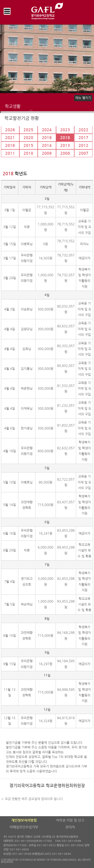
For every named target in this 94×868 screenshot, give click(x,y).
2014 (47, 146)
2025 (28, 130)
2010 (28, 153)
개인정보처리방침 (24, 820)
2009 (47, 153)
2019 (47, 138)
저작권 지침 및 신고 (70, 820)
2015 (28, 146)
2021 (10, 138)
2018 (65, 138)
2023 (65, 130)
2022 (83, 130)
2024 (47, 130)
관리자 (70, 827)
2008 (65, 153)
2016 (10, 146)
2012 (83, 146)
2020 (28, 138)
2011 (10, 153)
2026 (10, 130)
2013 (65, 146)
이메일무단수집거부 (24, 827)
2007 (83, 153)
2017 (83, 138)
